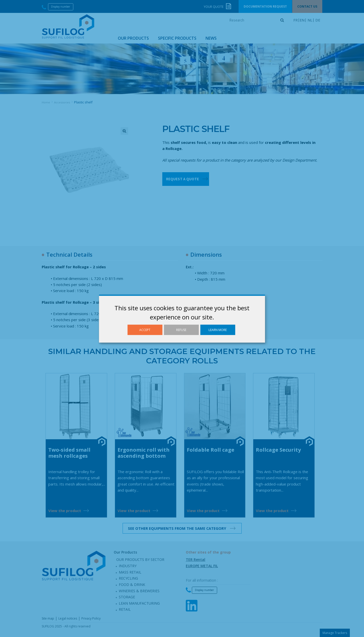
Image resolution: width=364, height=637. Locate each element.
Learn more (218, 330)
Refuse (181, 330)
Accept (145, 330)
